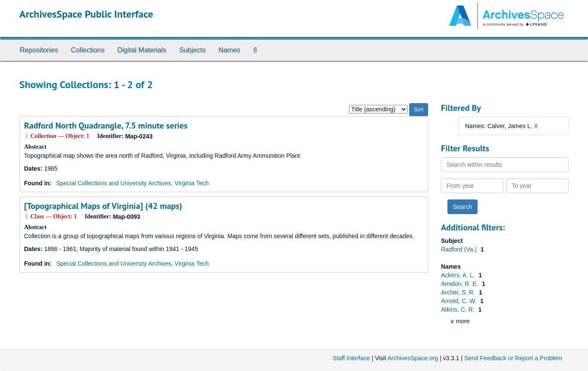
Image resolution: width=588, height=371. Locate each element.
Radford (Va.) (460, 249)
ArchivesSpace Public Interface (86, 14)
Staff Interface (351, 358)
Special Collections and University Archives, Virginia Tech (133, 183)
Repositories (39, 50)
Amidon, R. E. (460, 284)
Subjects (192, 50)
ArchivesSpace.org (413, 358)
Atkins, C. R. (459, 310)
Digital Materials (142, 50)
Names (229, 50)
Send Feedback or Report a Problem (513, 358)
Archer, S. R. (459, 292)
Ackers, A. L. (459, 275)
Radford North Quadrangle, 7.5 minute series (106, 126)
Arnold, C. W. (459, 301)
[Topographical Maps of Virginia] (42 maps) (103, 206)
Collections (88, 50)
